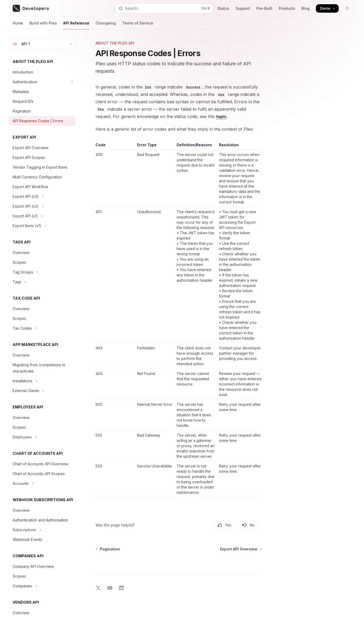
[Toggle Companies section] (42, 586)
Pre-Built (264, 8)
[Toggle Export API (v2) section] (42, 206)
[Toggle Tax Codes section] (42, 328)
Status (223, 8)
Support (243, 8)
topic (221, 116)
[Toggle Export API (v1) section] (42, 216)
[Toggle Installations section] (42, 381)
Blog (305, 8)
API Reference (76, 25)
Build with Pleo (43, 25)
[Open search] (164, 8)
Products (287, 8)
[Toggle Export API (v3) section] (42, 197)
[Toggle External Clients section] (42, 391)
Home (18, 25)
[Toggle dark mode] (347, 8)
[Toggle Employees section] (42, 437)
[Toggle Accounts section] (42, 484)
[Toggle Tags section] (42, 282)
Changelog (106, 25)
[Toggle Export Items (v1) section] (42, 226)
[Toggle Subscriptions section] (42, 530)
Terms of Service (138, 25)
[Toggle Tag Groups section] (42, 272)
